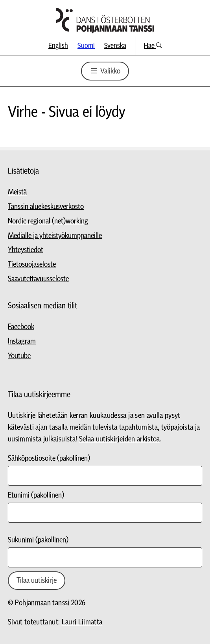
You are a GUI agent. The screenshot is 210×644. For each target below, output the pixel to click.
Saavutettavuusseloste (38, 279)
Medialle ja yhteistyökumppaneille (55, 236)
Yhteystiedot (26, 250)
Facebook (21, 327)
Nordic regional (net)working (48, 221)
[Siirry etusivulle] (105, 21)
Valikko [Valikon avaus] (105, 71)
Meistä (17, 192)
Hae (153, 46)
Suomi (86, 46)
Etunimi (36, 495)
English (58, 46)
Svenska (115, 46)
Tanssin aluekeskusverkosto (46, 207)
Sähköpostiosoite (49, 458)
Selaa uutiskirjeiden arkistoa (120, 439)
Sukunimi (38, 540)
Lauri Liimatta (82, 622)
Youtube (19, 356)
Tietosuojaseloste (32, 264)
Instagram (22, 341)
